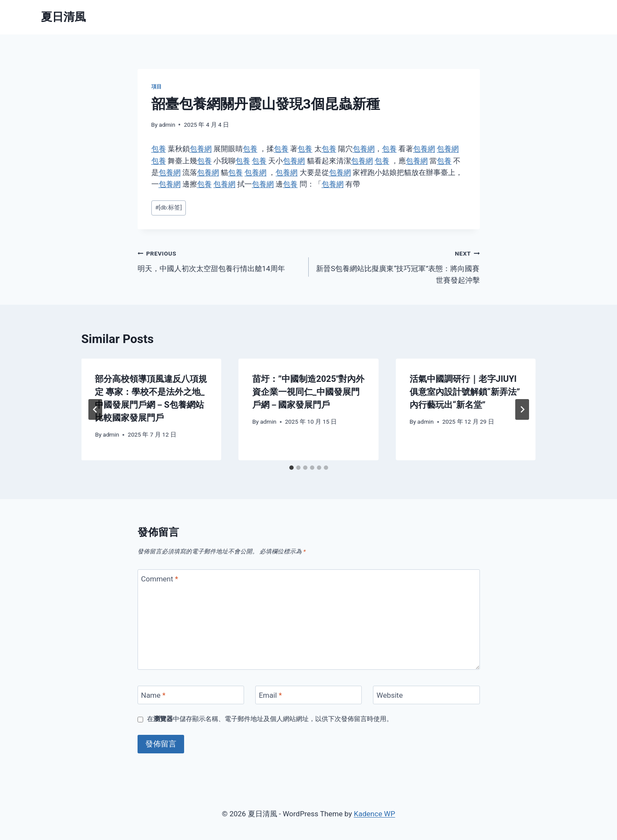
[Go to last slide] (95, 409)
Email (270, 695)
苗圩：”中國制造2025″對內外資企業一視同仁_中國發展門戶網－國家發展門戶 (308, 392)
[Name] (191, 695)
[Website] (426, 695)
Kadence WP (375, 814)
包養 (159, 149)
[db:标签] (169, 207)
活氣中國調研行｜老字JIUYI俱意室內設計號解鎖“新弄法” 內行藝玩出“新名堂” (465, 392)
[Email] (309, 695)
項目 (157, 87)
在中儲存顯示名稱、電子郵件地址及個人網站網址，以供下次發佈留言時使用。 (270, 719)
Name (153, 695)
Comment (160, 579)
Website (390, 695)
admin (167, 125)
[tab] (291, 468)
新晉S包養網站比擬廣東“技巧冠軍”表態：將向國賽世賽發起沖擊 (398, 266)
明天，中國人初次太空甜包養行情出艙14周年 (219, 260)
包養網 (201, 149)
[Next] (522, 409)
